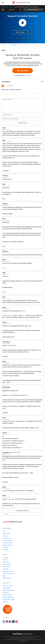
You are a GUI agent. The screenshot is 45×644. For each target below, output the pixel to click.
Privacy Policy (24, 638)
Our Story (5, 560)
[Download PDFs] (28, 38)
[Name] (22, 115)
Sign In (8, 90)
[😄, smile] (4, 93)
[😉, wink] (26, 93)
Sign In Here (28, 76)
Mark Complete (20, 32)
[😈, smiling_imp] (39, 93)
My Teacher (6, 547)
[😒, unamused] (12, 93)
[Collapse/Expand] (22, 82)
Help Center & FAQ (7, 586)
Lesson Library (5, 7)
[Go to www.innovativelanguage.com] (23, 633)
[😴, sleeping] (34, 93)
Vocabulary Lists (7, 538)
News (11, 7)
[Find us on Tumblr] (13, 622)
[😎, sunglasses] (15, 93)
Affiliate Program (7, 578)
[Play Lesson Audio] (23, 23)
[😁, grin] (10, 93)
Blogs (4, 576)
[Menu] (3, 3)
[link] (3, 10)
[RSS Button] (3, 86)
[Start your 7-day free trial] (8, 609)
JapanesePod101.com (15, 638)
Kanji (4, 45)
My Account (6, 593)
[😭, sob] (29, 93)
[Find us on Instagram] (17, 622)
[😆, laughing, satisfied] (21, 93)
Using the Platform (7, 595)
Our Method (6, 557)
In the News (6, 569)
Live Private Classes (8, 541)
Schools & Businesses (8, 573)
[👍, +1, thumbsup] (42, 95)
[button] (42, 3)
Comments (13, 45)
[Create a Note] (23, 38)
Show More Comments (22, 511)
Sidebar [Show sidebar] (33, 10)
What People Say (7, 564)
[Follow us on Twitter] (4, 622)
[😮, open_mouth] (37, 93)
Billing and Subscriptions (9, 590)
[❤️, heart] (42, 93)
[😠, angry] (18, 93)
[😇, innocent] (31, 93)
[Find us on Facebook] (10, 622)
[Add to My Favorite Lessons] (17, 38)
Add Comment (22, 123)
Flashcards (5, 536)
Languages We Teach (8, 571)
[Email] (22, 119)
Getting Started (6, 588)
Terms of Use (32, 638)
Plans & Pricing (6, 567)
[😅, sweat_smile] (23, 93)
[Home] (21, 4)
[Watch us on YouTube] (7, 622)
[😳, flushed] (7, 93)
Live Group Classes (8, 543)
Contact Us (5, 602)
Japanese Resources (8, 545)
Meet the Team (6, 562)
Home (4, 531)
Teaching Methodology (8, 597)
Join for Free (22, 71)
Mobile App (5, 550)
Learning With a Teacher (9, 600)
